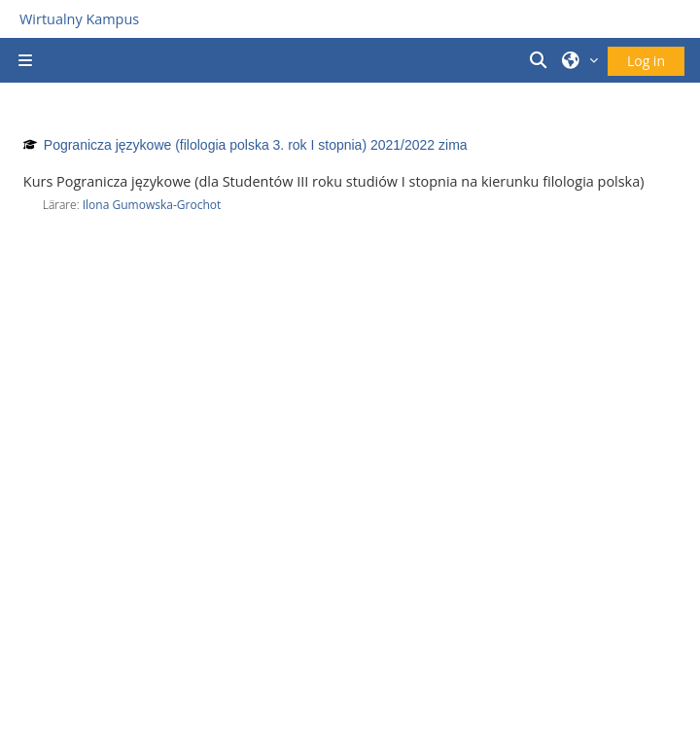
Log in (646, 61)
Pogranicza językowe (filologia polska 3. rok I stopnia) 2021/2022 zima (256, 145)
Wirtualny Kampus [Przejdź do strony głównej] (79, 19)
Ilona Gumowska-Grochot (152, 205)
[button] (542, 60)
